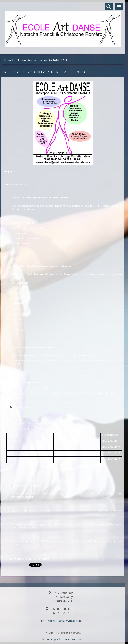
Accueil (8, 60)
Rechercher (109, 7)
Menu (119, 7)
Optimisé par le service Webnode (63, 639)
